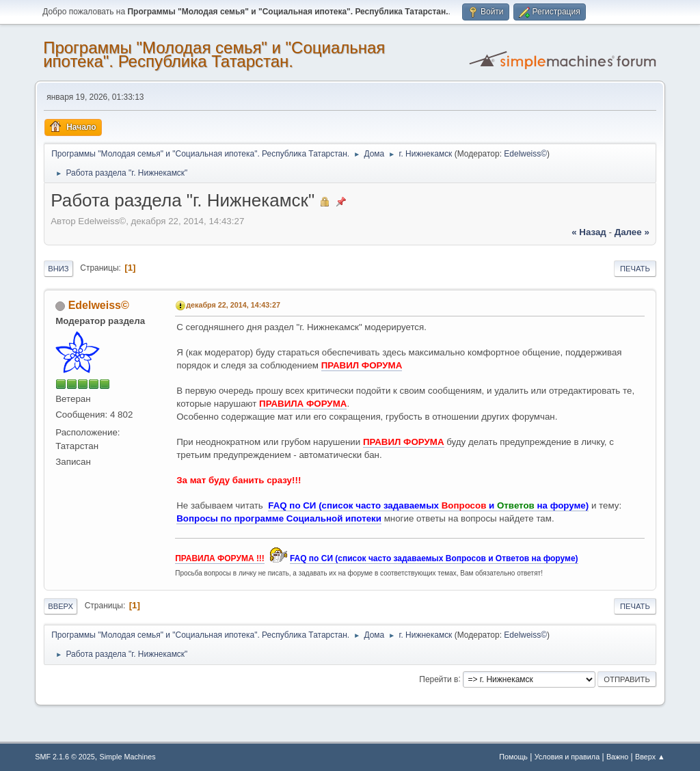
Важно (617, 757)
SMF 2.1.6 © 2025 (65, 757)
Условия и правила (567, 757)
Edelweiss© (525, 154)
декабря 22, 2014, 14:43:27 (233, 305)
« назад (589, 232)
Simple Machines (128, 757)
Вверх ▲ (650, 757)
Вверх (60, 606)
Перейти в (439, 679)
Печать (635, 269)
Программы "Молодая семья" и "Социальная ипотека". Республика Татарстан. (214, 54)
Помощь (513, 757)
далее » (632, 232)
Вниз (58, 269)
